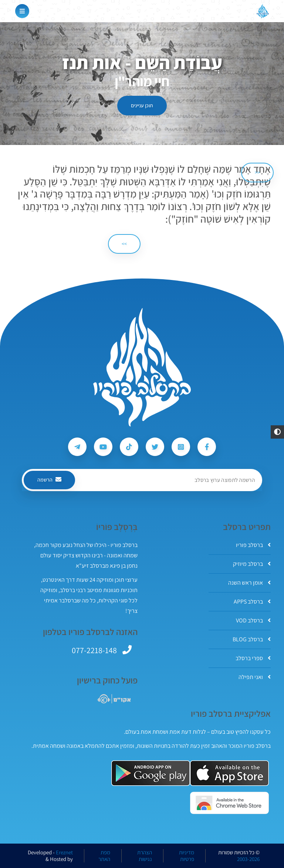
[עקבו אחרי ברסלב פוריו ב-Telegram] (77, 447)
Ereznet (64, 852)
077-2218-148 (94, 650)
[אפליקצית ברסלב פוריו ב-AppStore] (229, 773)
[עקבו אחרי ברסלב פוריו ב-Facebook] (207, 447)
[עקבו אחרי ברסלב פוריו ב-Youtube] (103, 447)
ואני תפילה (255, 677)
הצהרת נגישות (145, 856)
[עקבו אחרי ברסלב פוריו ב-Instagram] (181, 447)
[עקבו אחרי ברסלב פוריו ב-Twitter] (155, 447)
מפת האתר (104, 856)
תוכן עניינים (142, 105)
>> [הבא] (124, 244)
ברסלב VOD (253, 620)
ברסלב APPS (252, 602)
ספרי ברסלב (253, 658)
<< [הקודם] (257, 172)
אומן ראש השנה (249, 583)
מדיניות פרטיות (187, 856)
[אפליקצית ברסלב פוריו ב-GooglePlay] (151, 773)
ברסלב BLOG (252, 639)
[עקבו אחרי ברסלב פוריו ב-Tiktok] (129, 447)
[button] (277, 432)
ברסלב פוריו (253, 545)
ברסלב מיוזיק (252, 564)
